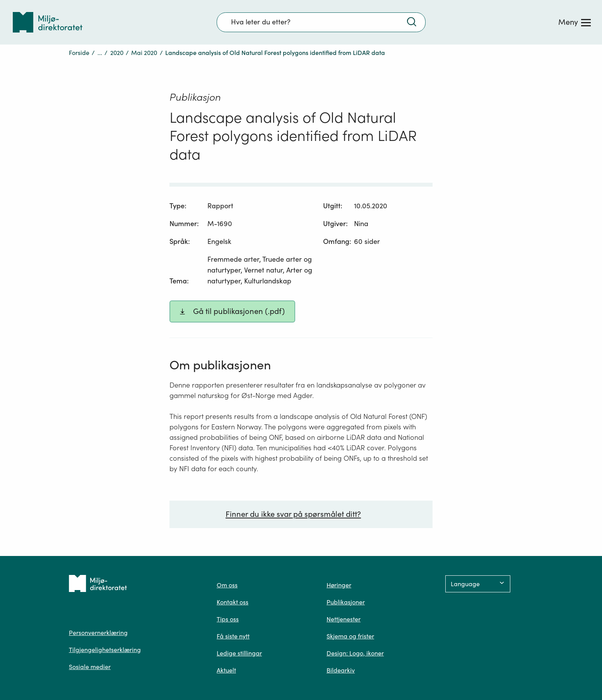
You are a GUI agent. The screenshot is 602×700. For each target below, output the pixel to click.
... (100, 53)
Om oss (227, 585)
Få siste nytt (233, 636)
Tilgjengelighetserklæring (105, 650)
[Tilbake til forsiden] (48, 22)
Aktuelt (226, 670)
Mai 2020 (144, 53)
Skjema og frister (350, 636)
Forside (79, 53)
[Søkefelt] (321, 22)
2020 (117, 53)
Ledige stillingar (239, 653)
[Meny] (575, 22)
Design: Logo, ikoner (355, 653)
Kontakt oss (233, 602)
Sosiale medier (90, 667)
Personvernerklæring (98, 633)
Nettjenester (344, 619)
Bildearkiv (341, 670)
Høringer (339, 585)
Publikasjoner (346, 602)
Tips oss (228, 619)
